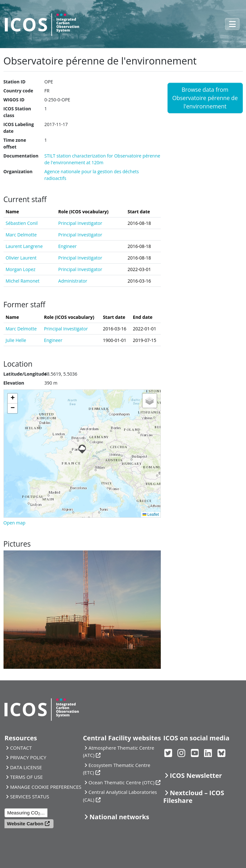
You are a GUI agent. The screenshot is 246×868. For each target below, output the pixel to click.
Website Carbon (25, 824)
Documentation (21, 156)
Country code (18, 91)
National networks (119, 817)
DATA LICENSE (26, 767)
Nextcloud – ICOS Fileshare (194, 797)
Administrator (73, 281)
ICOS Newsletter (196, 775)
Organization (18, 171)
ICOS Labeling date (19, 128)
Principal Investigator (80, 223)
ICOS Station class (17, 112)
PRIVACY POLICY (28, 757)
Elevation (14, 383)
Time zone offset (15, 143)
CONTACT (21, 748)
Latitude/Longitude (25, 374)
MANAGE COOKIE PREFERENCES (46, 787)
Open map (15, 523)
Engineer (68, 246)
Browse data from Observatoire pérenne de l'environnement (205, 98)
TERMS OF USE (26, 777)
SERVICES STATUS (29, 796)
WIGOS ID (14, 100)
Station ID (15, 82)
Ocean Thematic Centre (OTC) (121, 782)
